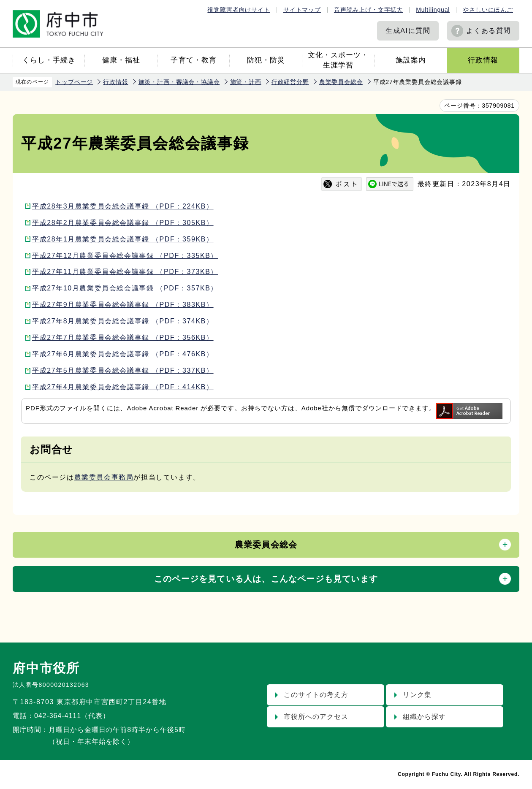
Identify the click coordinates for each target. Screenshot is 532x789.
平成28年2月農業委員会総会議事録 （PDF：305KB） (123, 223)
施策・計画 (246, 82)
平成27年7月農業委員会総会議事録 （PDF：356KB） (123, 338)
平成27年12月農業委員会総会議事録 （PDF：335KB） (125, 256)
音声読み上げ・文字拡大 (368, 10)
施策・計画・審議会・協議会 (179, 82)
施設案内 (411, 60)
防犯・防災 (266, 60)
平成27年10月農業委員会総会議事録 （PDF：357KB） (125, 288)
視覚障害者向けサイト (239, 10)
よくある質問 (489, 31)
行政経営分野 (290, 82)
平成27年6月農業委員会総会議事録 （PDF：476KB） (123, 354)
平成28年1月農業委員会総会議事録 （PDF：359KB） (123, 239)
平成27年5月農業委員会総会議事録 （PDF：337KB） (123, 370)
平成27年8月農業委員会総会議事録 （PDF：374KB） (123, 321)
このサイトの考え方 (316, 695)
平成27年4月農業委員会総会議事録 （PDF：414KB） (123, 387)
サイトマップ (302, 10)
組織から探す (424, 717)
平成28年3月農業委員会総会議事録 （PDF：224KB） (123, 206)
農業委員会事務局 (104, 477)
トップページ (74, 82)
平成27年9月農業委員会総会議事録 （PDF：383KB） (123, 305)
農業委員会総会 (341, 82)
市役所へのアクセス (316, 717)
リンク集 (417, 695)
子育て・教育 (193, 60)
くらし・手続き (49, 60)
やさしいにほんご (488, 10)
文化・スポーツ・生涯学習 (338, 60)
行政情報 (483, 60)
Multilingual (433, 10)
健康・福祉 (121, 60)
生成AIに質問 (408, 31)
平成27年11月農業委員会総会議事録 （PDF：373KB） (125, 272)
